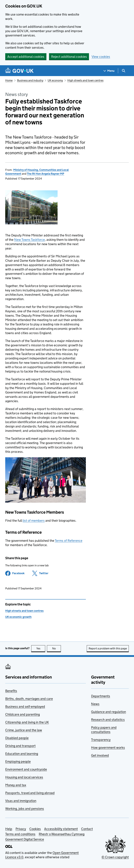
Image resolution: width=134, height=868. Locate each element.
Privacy (21, 829)
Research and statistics (108, 720)
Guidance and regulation (109, 712)
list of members (34, 521)
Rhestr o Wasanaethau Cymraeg (62, 834)
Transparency (101, 740)
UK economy (55, 80)
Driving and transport (20, 746)
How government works (108, 748)
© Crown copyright (115, 857)
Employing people (18, 761)
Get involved (100, 755)
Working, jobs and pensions (25, 809)
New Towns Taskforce (29, 240)
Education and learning (22, 754)
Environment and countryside (26, 769)
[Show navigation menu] (109, 71)
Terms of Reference (69, 541)
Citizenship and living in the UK (27, 722)
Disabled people (17, 738)
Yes (41, 648)
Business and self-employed (25, 707)
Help (9, 829)
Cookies (35, 829)
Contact (87, 829)
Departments (101, 696)
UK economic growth (18, 617)
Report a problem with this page (108, 648)
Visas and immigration (21, 801)
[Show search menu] (123, 71)
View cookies (101, 57)
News (95, 704)
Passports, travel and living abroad (30, 793)
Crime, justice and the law (24, 730)
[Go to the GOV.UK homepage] (19, 71)
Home (9, 80)
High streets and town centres (85, 80)
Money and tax (16, 785)
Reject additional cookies (69, 57)
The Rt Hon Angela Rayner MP (46, 174)
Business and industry (30, 80)
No (57, 648)
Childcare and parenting (23, 714)
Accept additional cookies (26, 57)
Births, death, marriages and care (29, 699)
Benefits (11, 691)
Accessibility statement (61, 829)
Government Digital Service (25, 839)
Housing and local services (24, 777)
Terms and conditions (20, 834)
